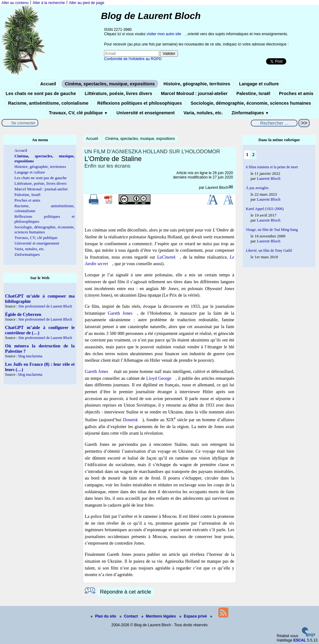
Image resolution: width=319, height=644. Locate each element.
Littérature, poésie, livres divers (119, 93)
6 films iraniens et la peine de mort (272, 167)
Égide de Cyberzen (23, 314)
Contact (129, 616)
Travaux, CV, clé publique (78, 113)
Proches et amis (296, 93)
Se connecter (23, 123)
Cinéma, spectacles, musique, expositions (110, 84)
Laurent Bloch (217, 188)
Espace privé (194, 616)
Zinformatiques (250, 113)
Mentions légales (159, 616)
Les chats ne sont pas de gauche (41, 93)
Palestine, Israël (253, 93)
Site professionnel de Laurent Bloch (45, 306)
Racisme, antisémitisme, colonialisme (48, 103)
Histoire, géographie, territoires (197, 84)
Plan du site (104, 616)
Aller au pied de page (86, 3)
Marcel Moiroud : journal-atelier (194, 93)
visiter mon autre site (164, 34)
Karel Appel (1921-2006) (265, 209)
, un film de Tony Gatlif (269, 250)
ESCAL (300, 640)
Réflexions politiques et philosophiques (140, 103)
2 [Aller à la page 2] (253, 155)
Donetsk (131, 420)
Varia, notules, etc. (203, 113)
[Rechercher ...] (274, 123)
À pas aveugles (257, 188)
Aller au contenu (15, 3)
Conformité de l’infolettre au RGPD (133, 59)
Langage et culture (259, 84)
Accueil (48, 84)
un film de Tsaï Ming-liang (272, 230)
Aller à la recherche (49, 3)
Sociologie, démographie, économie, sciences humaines (251, 103)
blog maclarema (30, 356)
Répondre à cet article (126, 592)
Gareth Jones (120, 313)
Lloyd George (159, 378)
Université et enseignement (146, 113)
